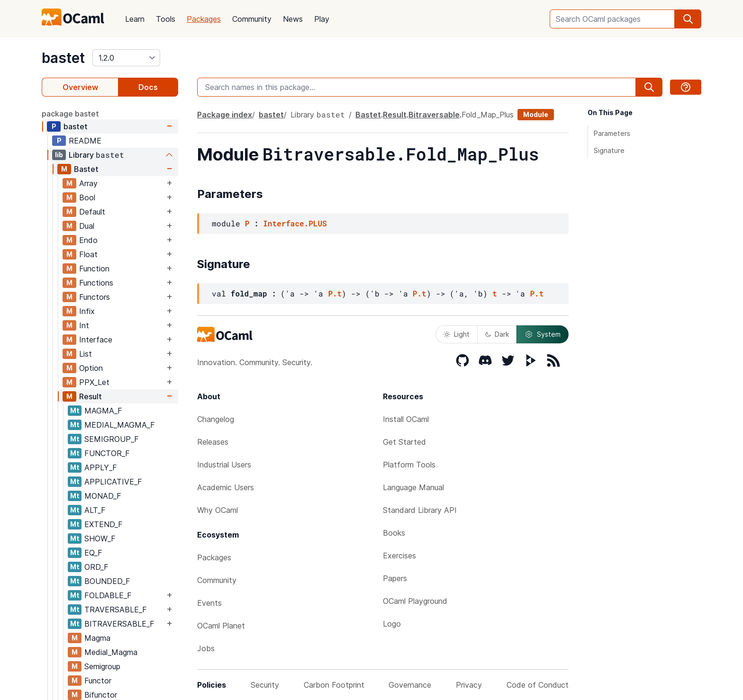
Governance (410, 685)
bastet (63, 58)
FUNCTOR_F (107, 453)
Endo (88, 240)
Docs (148, 87)
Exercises (399, 556)
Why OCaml (217, 510)
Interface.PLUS (295, 223)
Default (92, 212)
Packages (204, 19)
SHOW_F (100, 538)
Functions (96, 283)
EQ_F (93, 553)
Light (457, 334)
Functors (95, 297)
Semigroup (102, 666)
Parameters (612, 133)
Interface (96, 340)
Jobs (206, 648)
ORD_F (96, 567)
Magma (97, 638)
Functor (98, 681)
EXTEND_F (104, 524)
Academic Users (226, 487)
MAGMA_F (103, 411)
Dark (497, 334)
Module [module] (536, 114)
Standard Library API (420, 510)
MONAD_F (103, 496)
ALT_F (95, 510)
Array (88, 183)
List (86, 354)
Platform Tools (409, 465)
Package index (225, 115)
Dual (87, 226)
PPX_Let (94, 382)
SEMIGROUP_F (112, 439)
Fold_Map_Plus (488, 115)
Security (265, 685)
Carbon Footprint (334, 685)
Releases (213, 442)
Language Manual (413, 487)
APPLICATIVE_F (113, 482)
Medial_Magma (111, 652)
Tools (166, 19)
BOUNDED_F (107, 581)
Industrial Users (224, 465)
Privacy (469, 685)
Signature (609, 150)
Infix (87, 311)
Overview (80, 87)
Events (209, 603)
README (85, 141)
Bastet (86, 169)
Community (252, 19)
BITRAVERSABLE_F (119, 624)
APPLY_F (101, 467)
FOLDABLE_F (108, 595)
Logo (392, 624)
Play (322, 19)
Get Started (404, 442)
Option (91, 368)
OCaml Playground (415, 601)
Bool (87, 197)
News (293, 19)
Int (84, 325)
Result (91, 396)
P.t (335, 293)
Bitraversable (434, 115)
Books (394, 533)
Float (88, 254)
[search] (688, 19)
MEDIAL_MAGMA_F (120, 425)
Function (94, 269)
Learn (135, 19)
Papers (395, 578)
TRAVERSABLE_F (116, 610)
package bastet (70, 114)
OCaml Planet (221, 626)
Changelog (216, 419)
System (543, 334)
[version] (126, 58)
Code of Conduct (538, 685)
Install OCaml (406, 419)
